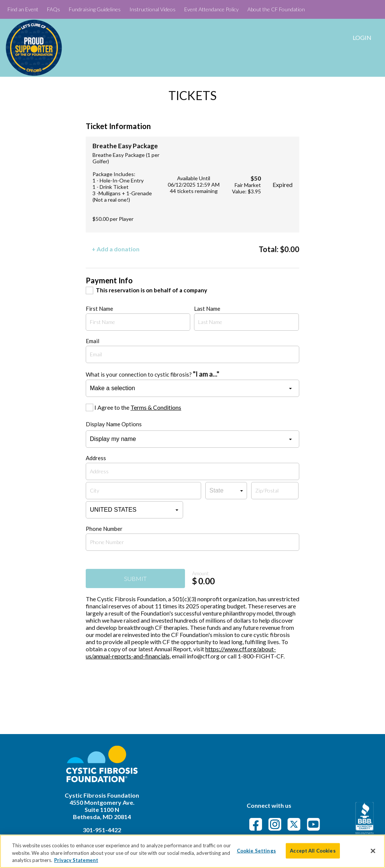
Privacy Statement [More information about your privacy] (76, 860)
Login (362, 37)
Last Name (207, 309)
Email (92, 341)
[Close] (373, 851)
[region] (192, 851)
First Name (99, 309)
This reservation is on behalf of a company (152, 290)
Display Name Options (114, 424)
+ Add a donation (116, 249)
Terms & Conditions (156, 407)
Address (96, 458)
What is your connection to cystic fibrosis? (152, 374)
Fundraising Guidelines (95, 9)
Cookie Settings (256, 850)
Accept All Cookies (313, 850)
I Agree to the (138, 407)
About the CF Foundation (276, 9)
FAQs (54, 9)
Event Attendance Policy (211, 9)
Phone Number (104, 529)
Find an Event (23, 9)
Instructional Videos (152, 9)
